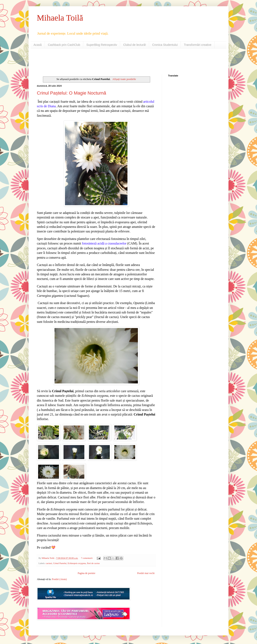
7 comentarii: (87, 558)
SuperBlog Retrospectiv (102, 45)
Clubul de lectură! (135, 45)
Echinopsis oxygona (77, 563)
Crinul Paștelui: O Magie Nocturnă (72, 93)
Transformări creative (198, 45)
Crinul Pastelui (60, 563)
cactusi (49, 563)
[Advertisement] (86, 61)
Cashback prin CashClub (64, 45)
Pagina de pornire (87, 573)
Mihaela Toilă (60, 18)
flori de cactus (93, 563)
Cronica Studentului (165, 45)
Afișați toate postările (124, 79)
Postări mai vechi (146, 573)
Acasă (38, 45)
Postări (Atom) (59, 579)
